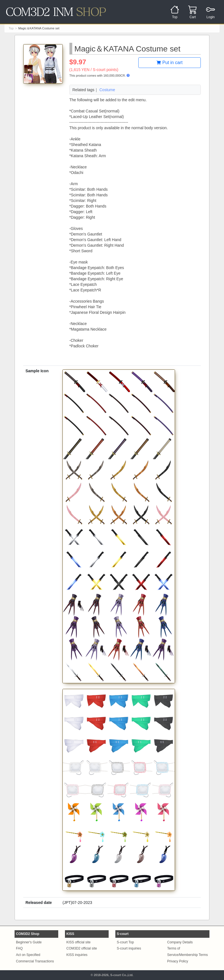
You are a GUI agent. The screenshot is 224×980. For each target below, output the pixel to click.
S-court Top (125, 942)
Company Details (180, 942)
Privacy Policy (178, 961)
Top (11, 28)
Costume (107, 90)
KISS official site (78, 942)
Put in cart (169, 63)
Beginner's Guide (29, 942)
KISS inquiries (77, 955)
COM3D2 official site (82, 948)
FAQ (19, 948)
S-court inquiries (129, 948)
